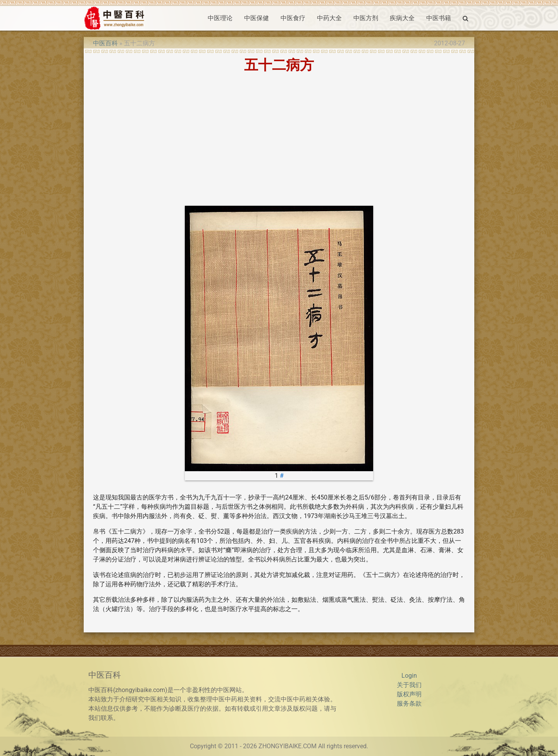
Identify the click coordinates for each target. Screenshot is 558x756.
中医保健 (257, 18)
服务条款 (409, 703)
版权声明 (409, 694)
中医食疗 (293, 18)
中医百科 (105, 43)
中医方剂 (366, 18)
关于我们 (409, 685)
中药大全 (329, 18)
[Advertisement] (279, 139)
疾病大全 (402, 18)
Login (409, 676)
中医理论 (220, 18)
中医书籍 (439, 18)
